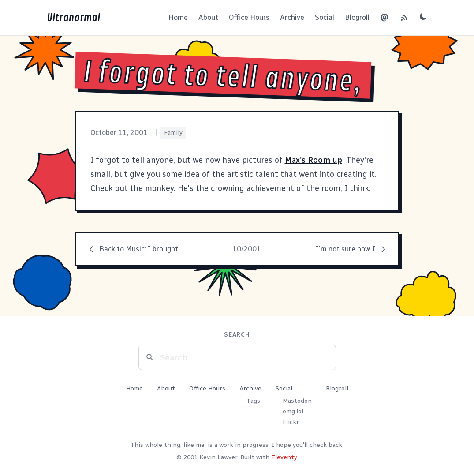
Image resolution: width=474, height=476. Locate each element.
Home (178, 17)
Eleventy (284, 457)
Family (173, 133)
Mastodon (297, 401)
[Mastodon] (384, 18)
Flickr (291, 422)
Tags (253, 401)
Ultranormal (73, 18)
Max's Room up (314, 160)
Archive (292, 17)
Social (325, 17)
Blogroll (357, 17)
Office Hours (249, 17)
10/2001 (247, 249)
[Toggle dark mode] (423, 16)
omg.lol (293, 411)
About (208, 17)
